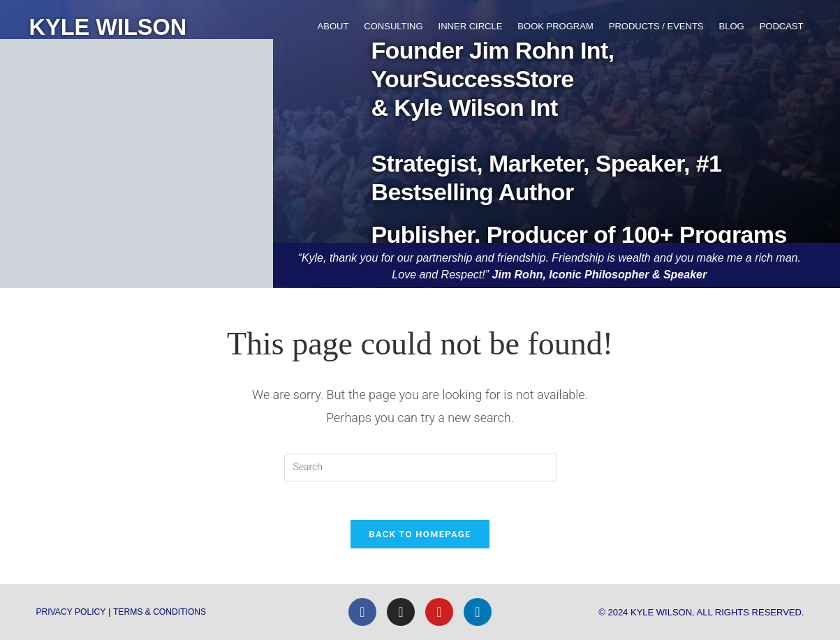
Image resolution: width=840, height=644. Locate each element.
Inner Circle (471, 26)
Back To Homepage (420, 538)
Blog (732, 26)
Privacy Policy (74, 616)
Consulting (393, 26)
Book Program (555, 26)
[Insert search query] (420, 467)
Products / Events (656, 26)
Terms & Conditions (168, 616)
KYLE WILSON (117, 26)
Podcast (782, 26)
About (333, 26)
